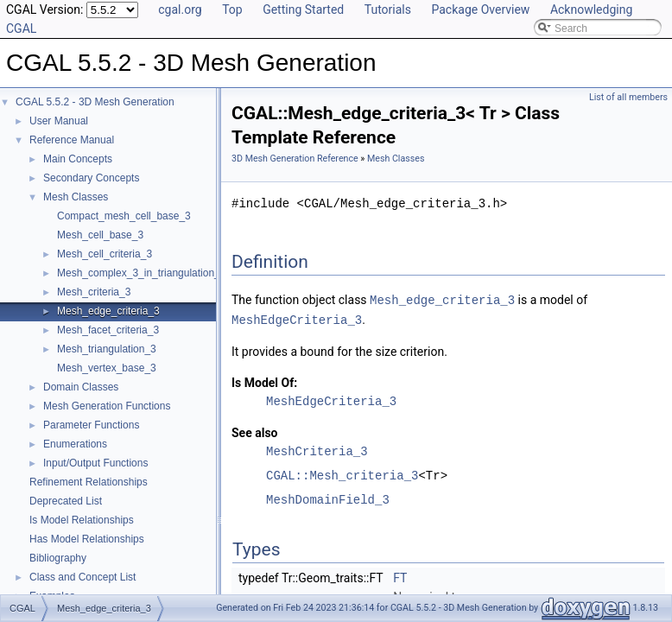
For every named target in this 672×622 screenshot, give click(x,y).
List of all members (628, 97)
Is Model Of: (264, 381)
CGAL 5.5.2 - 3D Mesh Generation (95, 102)
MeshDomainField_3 (328, 498)
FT (400, 576)
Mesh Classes (76, 197)
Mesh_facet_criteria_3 (108, 330)
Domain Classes (81, 387)
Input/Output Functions (95, 463)
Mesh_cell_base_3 (100, 235)
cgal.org (180, 10)
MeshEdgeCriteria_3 (297, 318)
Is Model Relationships (82, 520)
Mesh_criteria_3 (94, 292)
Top (232, 10)
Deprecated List (66, 501)
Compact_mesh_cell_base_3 (124, 216)
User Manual (59, 121)
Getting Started (303, 10)
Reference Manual (72, 140)
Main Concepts (78, 159)
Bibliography (58, 558)
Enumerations (75, 444)
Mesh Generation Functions (107, 406)
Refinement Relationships (89, 482)
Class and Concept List (82, 577)
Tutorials (388, 10)
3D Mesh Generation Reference (295, 159)
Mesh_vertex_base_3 (107, 368)
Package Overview (480, 10)
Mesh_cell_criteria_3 (105, 254)
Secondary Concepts (91, 178)
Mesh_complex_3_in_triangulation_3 (141, 273)
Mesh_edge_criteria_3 (108, 311)
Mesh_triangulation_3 (107, 349)
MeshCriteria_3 (317, 450)
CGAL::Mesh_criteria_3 (342, 474)
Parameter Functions (91, 425)
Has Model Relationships (87, 539)
